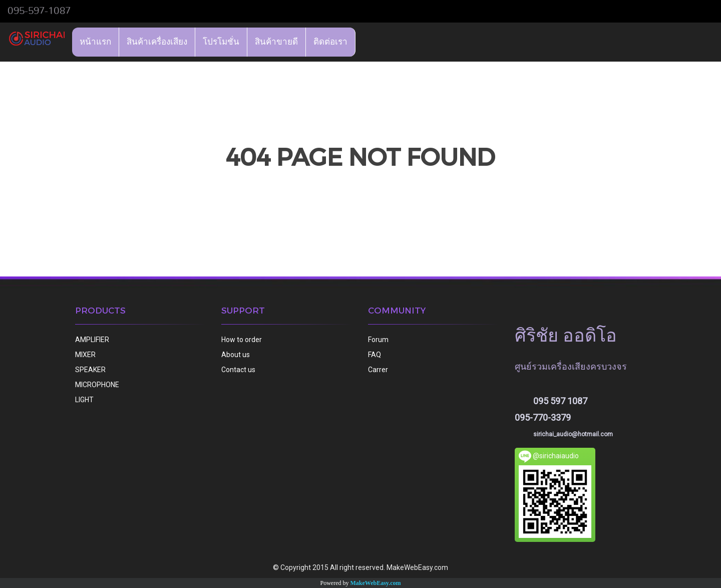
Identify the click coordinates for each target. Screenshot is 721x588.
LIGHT (84, 400)
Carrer (378, 370)
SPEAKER (90, 370)
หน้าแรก (95, 42)
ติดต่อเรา (330, 42)
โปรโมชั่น (221, 42)
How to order (242, 340)
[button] (365, 42)
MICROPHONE (97, 385)
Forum (378, 340)
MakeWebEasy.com (376, 583)
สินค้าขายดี (276, 42)
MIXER (85, 355)
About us (236, 355)
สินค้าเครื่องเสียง (157, 42)
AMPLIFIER (92, 340)
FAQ (375, 355)
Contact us (238, 370)
